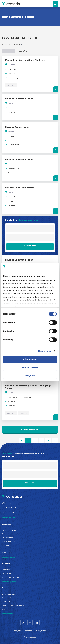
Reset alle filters (22, 51)
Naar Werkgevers (9, 582)
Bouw (4, 549)
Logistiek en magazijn (10, 530)
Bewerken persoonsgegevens (13, 605)
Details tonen (45, 351)
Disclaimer (28, 631)
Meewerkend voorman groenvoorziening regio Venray (28, 387)
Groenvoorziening (9, 51)
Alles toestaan (30, 359)
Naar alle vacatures (10, 557)
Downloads (6, 602)
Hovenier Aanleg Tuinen (17, 127)
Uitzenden (6, 570)
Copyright (18, 631)
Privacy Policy (41, 631)
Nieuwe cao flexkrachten (11, 577)
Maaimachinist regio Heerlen (20, 188)
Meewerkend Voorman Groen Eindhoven (25, 60)
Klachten (5, 609)
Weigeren (30, 375)
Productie (6, 534)
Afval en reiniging (8, 541)
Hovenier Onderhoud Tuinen (19, 99)
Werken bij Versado (9, 598)
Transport (5, 545)
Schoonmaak (7, 553)
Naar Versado (7, 614)
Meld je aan (30, 483)
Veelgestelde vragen (9, 594)
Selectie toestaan (30, 367)
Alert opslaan (30, 246)
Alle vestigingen (8, 517)
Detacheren (6, 573)
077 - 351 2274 (9, 512)
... (42, 440)
